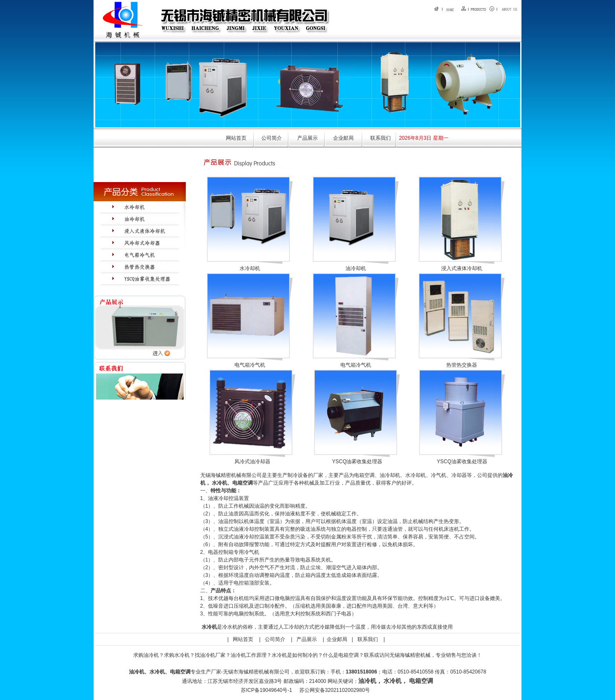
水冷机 (220, 483)
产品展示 (307, 138)
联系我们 (381, 138)
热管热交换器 (462, 365)
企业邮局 (343, 138)
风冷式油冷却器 (252, 462)
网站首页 (236, 138)
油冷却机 (356, 268)
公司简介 (272, 138)
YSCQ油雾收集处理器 (357, 462)
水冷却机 (250, 268)
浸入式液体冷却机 (462, 268)
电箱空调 (243, 483)
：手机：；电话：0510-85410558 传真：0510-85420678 (406, 672)
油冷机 (367, 681)
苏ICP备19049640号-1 (266, 690)
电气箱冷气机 (250, 365)
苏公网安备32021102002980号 (335, 690)
